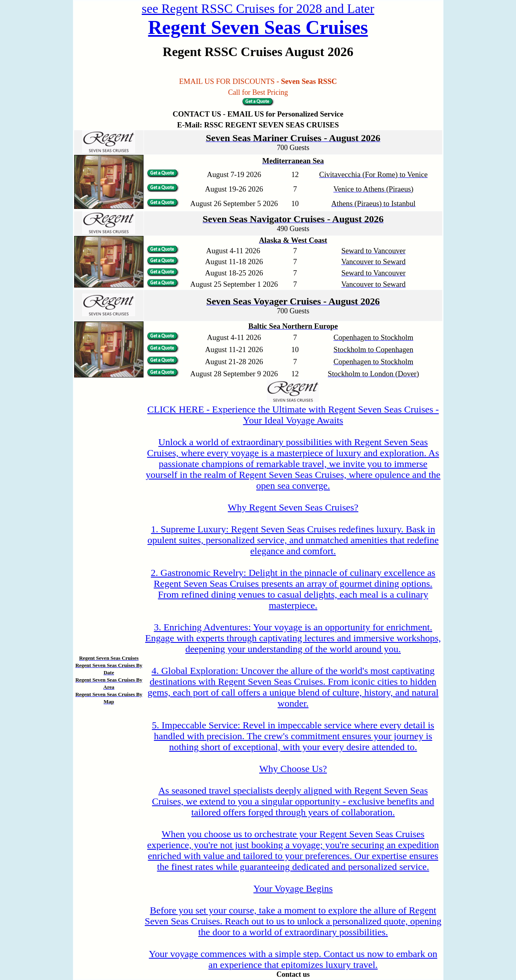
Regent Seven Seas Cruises (258, 27)
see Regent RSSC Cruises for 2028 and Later (258, 8)
